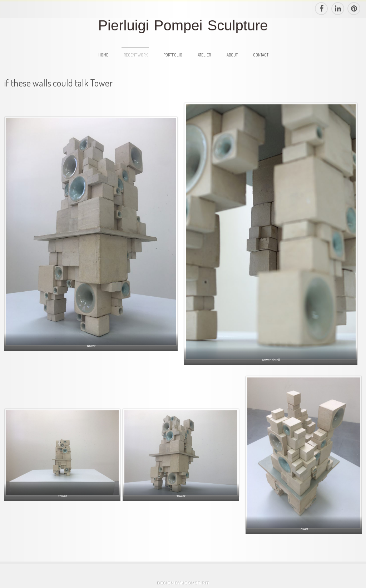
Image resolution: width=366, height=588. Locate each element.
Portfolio (173, 55)
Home (103, 55)
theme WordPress (183, 583)
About (232, 55)
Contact (261, 55)
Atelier (204, 55)
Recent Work (136, 55)
